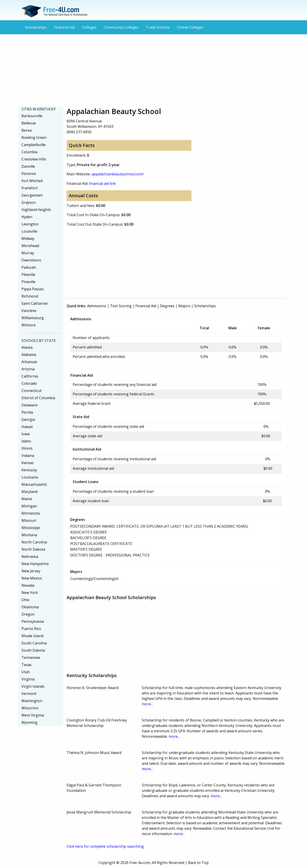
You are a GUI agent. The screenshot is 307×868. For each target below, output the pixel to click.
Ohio (26, 600)
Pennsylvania (33, 621)
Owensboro (31, 260)
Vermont (29, 694)
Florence (29, 174)
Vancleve (29, 311)
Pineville (28, 282)
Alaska (27, 347)
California (30, 376)
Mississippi (31, 528)
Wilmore (29, 325)
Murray (28, 253)
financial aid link (102, 183)
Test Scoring (121, 306)
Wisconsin (30, 708)
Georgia (28, 419)
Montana (29, 535)
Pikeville (28, 275)
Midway (28, 238)
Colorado (29, 383)
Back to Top (198, 863)
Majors (184, 306)
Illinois (27, 448)
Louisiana (30, 477)
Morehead (30, 246)
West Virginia (33, 715)
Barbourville (32, 116)
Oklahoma (30, 607)
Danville (28, 166)
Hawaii (27, 427)
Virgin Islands (33, 686)
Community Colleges (121, 27)
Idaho (26, 441)
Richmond (30, 296)
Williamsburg (33, 318)
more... (147, 704)
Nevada (28, 585)
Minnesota (31, 513)
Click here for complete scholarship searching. (106, 846)
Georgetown (32, 195)
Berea (27, 130)
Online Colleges (190, 27)
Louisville (29, 231)
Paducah (29, 267)
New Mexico (32, 578)
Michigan (29, 506)
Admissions (97, 306)
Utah (26, 672)
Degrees (167, 306)
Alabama (29, 355)
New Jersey (31, 571)
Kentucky (29, 470)
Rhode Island (32, 636)
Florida (27, 412)
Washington (32, 701)
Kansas (28, 463)
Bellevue (29, 123)
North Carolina (34, 542)
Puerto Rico (31, 629)
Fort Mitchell (32, 181)
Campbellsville (34, 145)
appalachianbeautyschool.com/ (118, 174)
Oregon (28, 614)
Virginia (28, 679)
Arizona (28, 369)
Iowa (26, 434)
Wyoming (29, 722)
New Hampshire (35, 564)
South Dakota (33, 650)
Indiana (28, 456)
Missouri (29, 520)
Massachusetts (34, 484)
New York (30, 593)
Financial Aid (64, 27)
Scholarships (36, 27)
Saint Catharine (35, 303)
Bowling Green (34, 137)
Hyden (27, 217)
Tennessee (31, 657)
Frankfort (30, 188)
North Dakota (33, 549)
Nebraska (30, 557)
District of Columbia (38, 398)
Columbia (29, 152)
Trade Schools (158, 27)
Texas (27, 665)
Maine (27, 499)
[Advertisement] (153, 70)
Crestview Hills (34, 159)
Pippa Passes (33, 289)
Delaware (29, 405)
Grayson (29, 202)
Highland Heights (36, 210)
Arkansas (29, 362)
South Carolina (34, 643)
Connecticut (31, 391)
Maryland (29, 492)
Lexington (30, 224)
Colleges (89, 27)
